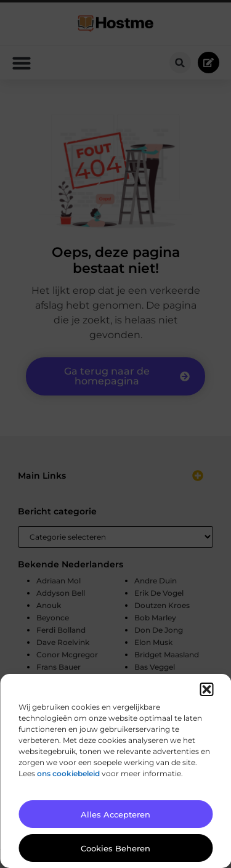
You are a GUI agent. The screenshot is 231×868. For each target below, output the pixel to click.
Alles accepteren (115, 814)
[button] (206, 689)
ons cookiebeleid (68, 773)
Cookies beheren (115, 848)
